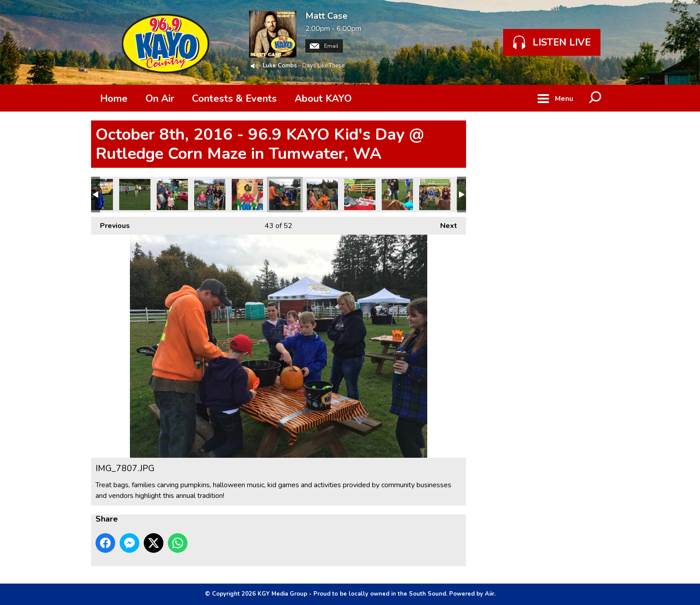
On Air (160, 99)
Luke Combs (280, 66)
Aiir (490, 594)
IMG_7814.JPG (210, 195)
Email (324, 46)
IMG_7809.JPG (247, 195)
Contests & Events (234, 99)
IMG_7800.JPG (435, 195)
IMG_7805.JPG (360, 195)
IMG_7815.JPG (172, 195)
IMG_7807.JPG (285, 195)
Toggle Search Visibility (596, 98)
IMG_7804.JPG (397, 195)
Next (444, 224)
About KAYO (323, 99)
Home (114, 99)
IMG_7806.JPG (322, 195)
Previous (110, 224)
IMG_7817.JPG (135, 195)
